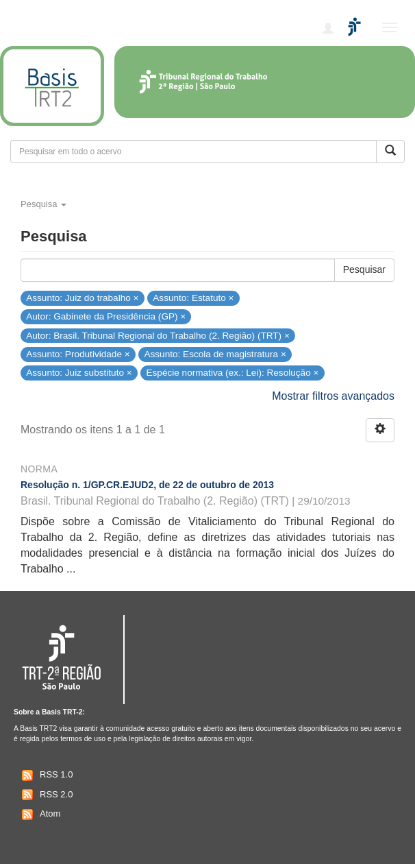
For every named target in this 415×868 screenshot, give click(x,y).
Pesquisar (364, 269)
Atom (39, 815)
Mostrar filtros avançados (333, 396)
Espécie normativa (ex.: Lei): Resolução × (232, 373)
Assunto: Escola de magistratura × (215, 354)
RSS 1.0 (46, 775)
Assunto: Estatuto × (193, 298)
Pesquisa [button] (43, 204)
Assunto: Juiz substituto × (79, 373)
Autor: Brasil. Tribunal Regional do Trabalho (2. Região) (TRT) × (158, 335)
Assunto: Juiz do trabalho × (82, 298)
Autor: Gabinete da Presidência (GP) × (106, 316)
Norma (39, 469)
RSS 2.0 (46, 795)
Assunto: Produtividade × (78, 354)
